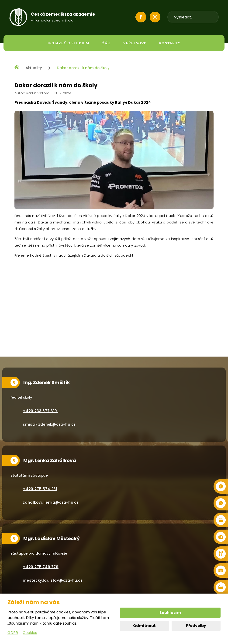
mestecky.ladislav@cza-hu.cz (53, 580)
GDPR (13, 633)
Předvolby (196, 626)
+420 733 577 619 (41, 411)
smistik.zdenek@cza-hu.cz (49, 424)
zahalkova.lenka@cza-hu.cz (51, 502)
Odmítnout (144, 626)
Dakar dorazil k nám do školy (83, 68)
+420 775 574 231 (40, 489)
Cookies (30, 633)
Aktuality (34, 68)
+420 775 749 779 (41, 567)
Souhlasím (170, 613)
